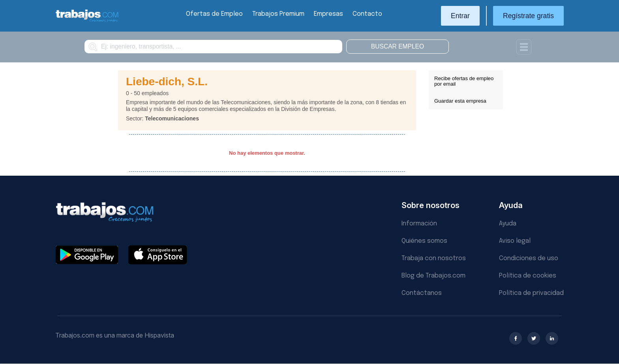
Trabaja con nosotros (434, 258)
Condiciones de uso (529, 258)
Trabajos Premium (278, 14)
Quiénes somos (424, 241)
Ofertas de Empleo (214, 14)
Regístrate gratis (528, 16)
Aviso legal (515, 241)
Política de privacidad (531, 293)
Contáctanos (422, 293)
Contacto (367, 14)
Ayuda (508, 224)
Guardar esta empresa (460, 101)
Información (419, 224)
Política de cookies (528, 276)
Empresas (328, 14)
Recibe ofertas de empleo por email (464, 81)
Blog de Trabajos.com (433, 276)
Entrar (460, 16)
